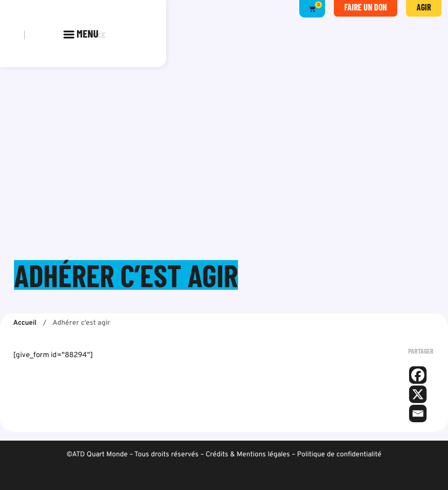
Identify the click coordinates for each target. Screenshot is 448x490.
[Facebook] (418, 375)
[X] (418, 394)
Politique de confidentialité (339, 455)
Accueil (25, 323)
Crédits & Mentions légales (248, 455)
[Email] (418, 414)
